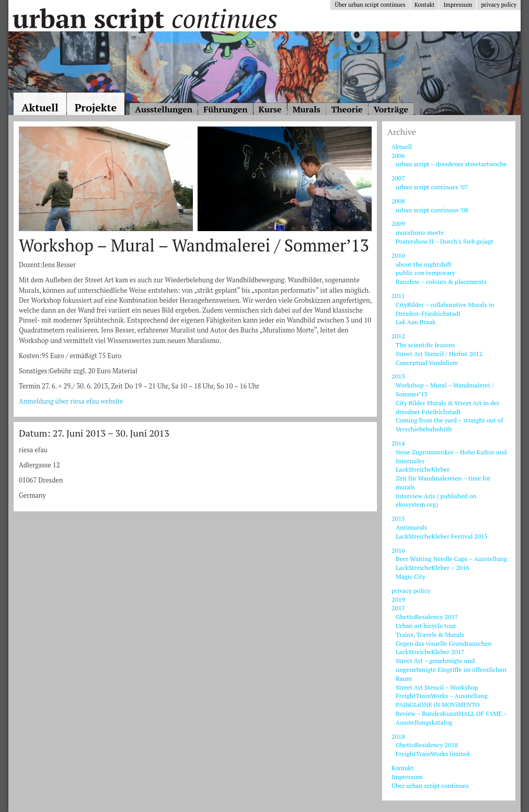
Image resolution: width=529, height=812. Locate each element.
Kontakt (425, 5)
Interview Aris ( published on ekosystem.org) (436, 500)
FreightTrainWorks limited (433, 754)
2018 (398, 736)
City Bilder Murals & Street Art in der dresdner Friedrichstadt (447, 407)
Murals (307, 109)
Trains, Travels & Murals (430, 634)
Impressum (458, 5)
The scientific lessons (425, 345)
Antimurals (411, 527)
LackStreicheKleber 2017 (430, 652)
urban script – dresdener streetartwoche (451, 164)
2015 (398, 518)
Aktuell (40, 107)
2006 (398, 156)
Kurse (270, 109)
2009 (398, 224)
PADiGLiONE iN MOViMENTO (438, 705)
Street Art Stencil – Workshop (437, 687)
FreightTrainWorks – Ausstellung (442, 696)
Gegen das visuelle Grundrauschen (444, 643)
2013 (398, 376)
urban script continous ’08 (432, 210)
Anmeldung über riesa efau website (71, 401)
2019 (398, 599)
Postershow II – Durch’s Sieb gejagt (445, 241)
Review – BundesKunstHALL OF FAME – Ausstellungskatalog (451, 718)
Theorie (347, 109)
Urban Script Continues (144, 18)
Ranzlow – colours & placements (441, 282)
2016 (398, 550)
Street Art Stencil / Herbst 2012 (439, 354)
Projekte (96, 107)
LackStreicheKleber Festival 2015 (442, 536)
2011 (398, 296)
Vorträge (391, 109)
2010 (398, 255)
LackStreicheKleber (423, 469)
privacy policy (499, 5)
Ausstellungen (164, 109)
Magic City (411, 576)
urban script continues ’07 (432, 187)
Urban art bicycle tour (426, 626)
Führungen (225, 109)
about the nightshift (424, 264)
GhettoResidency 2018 (427, 745)
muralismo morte (420, 232)
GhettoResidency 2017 (427, 617)
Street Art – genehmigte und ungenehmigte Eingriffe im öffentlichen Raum (451, 670)
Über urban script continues (370, 5)
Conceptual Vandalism (427, 363)
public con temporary (425, 273)
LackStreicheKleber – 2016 (433, 568)
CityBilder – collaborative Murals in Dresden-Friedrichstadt (445, 309)
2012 (398, 336)
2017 (398, 608)
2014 (398, 443)
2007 (398, 178)
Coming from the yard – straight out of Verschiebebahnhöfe (450, 425)
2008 (398, 201)
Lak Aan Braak (416, 322)
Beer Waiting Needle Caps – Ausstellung (451, 559)
